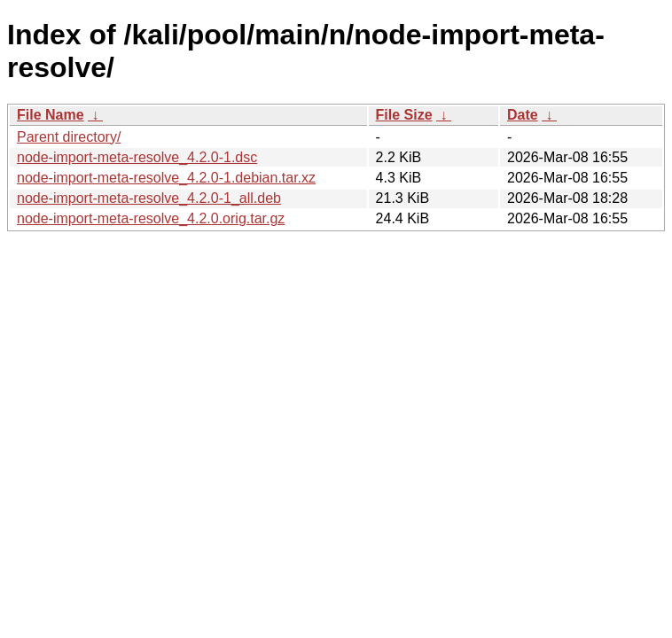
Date (523, 115)
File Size (404, 115)
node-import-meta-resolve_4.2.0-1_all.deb (149, 198)
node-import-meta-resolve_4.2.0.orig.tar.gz (151, 218)
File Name (51, 115)
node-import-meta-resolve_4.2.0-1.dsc (137, 157)
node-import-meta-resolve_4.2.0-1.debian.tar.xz (166, 178)
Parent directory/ (69, 137)
